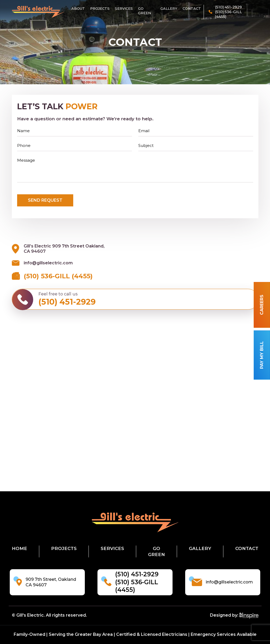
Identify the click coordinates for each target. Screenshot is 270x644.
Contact (192, 8)
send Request (45, 200)
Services (124, 8)
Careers (262, 305)
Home (19, 548)
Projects (100, 8)
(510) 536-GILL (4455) (58, 276)
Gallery (169, 8)
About (78, 8)
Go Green (144, 11)
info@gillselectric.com (48, 263)
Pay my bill (262, 355)
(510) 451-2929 (137, 574)
